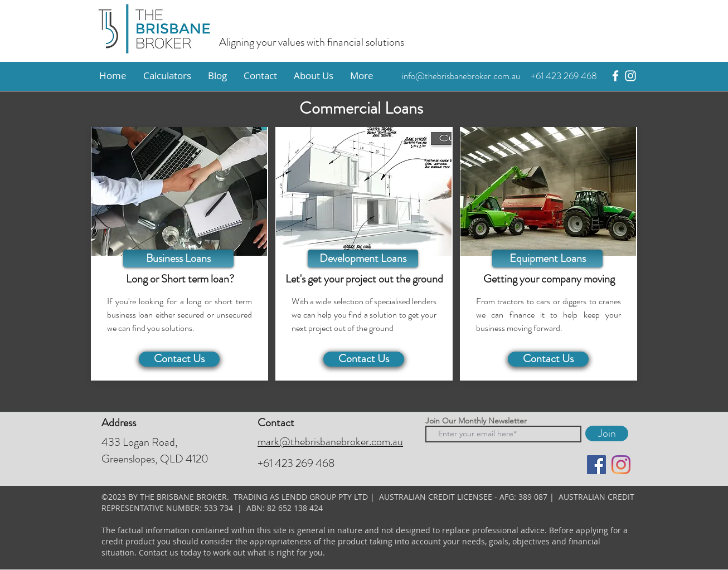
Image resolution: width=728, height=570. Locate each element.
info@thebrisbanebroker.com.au (461, 76)
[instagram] (630, 76)
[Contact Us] (179, 359)
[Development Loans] (363, 259)
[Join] (607, 433)
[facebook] (615, 76)
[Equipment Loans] (547, 259)
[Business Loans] (178, 259)
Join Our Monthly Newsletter (476, 421)
